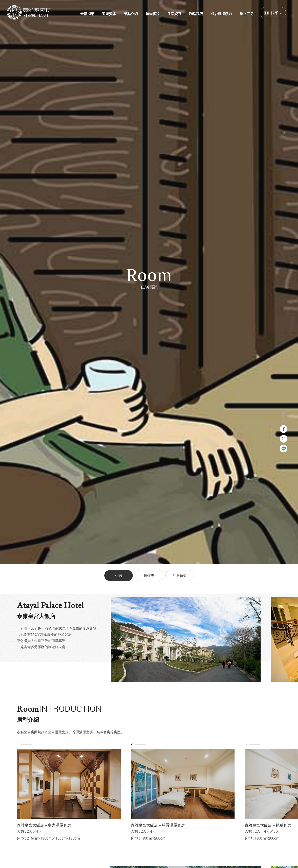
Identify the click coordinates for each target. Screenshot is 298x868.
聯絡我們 (196, 14)
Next (288, 640)
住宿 (119, 575)
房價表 (149, 575)
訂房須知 (180, 575)
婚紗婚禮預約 (221, 14)
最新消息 (87, 14)
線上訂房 (247, 14)
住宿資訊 (174, 14)
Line (284, 449)
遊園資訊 (109, 14)
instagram (284, 439)
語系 (275, 13)
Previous (120, 640)
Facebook (284, 429)
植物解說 (153, 14)
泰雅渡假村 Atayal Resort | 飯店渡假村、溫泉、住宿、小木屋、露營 (29, 12)
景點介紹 (131, 14)
